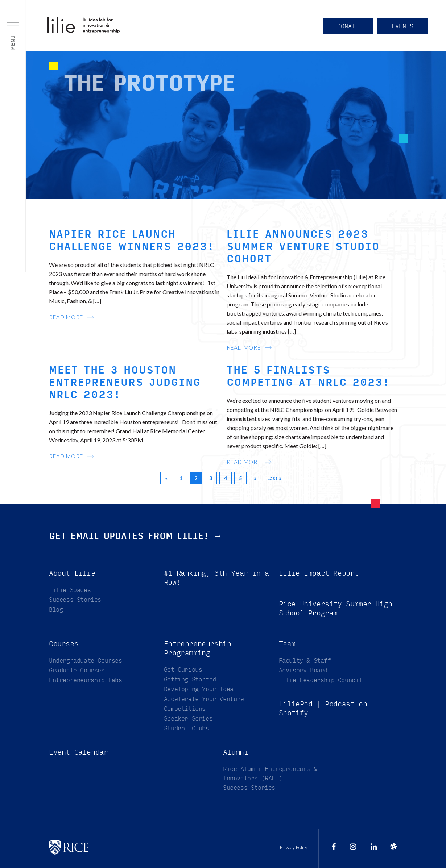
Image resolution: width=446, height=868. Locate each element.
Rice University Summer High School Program (336, 609)
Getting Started (190, 679)
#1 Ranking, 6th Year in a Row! (216, 578)
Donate (348, 26)
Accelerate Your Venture (204, 699)
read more (66, 317)
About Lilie (72, 573)
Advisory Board (303, 670)
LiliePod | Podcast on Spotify (323, 709)
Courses (64, 644)
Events (402, 26)
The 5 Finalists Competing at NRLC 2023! (308, 376)
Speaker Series (188, 719)
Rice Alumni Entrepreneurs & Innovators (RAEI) (270, 774)
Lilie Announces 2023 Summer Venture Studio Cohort (303, 247)
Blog (56, 610)
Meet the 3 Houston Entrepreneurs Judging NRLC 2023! (125, 383)
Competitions (185, 709)
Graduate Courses (77, 670)
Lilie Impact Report (319, 573)
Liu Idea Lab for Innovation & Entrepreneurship (83, 25)
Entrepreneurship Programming (198, 648)
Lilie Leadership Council (321, 680)
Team (287, 644)
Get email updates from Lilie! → (136, 536)
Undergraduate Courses (86, 661)
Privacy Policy (293, 848)
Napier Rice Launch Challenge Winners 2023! (132, 241)
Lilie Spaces (70, 590)
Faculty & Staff (305, 661)
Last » (274, 478)
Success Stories (75, 600)
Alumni (236, 752)
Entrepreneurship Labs (86, 680)
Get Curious (183, 670)
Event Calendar (78, 752)
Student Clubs (187, 728)
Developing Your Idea (199, 689)
